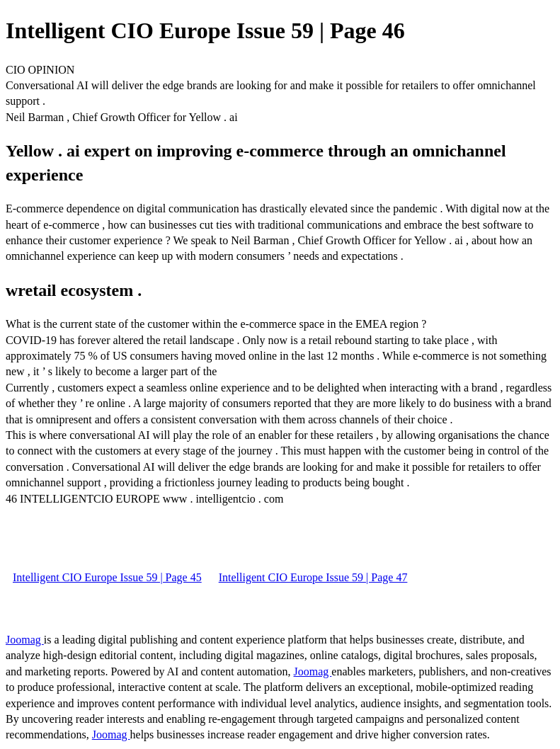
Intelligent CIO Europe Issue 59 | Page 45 (107, 577)
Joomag (25, 640)
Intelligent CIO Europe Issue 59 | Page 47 (313, 577)
